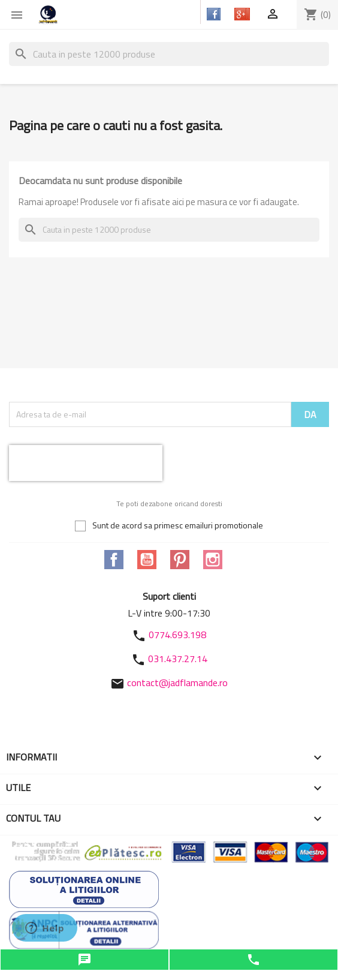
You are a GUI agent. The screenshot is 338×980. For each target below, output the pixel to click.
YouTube (147, 560)
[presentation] (86, 463)
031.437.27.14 (178, 659)
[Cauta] (169, 54)
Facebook (114, 560)
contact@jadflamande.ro (177, 683)
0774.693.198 (177, 635)
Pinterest (180, 560)
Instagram (213, 560)
